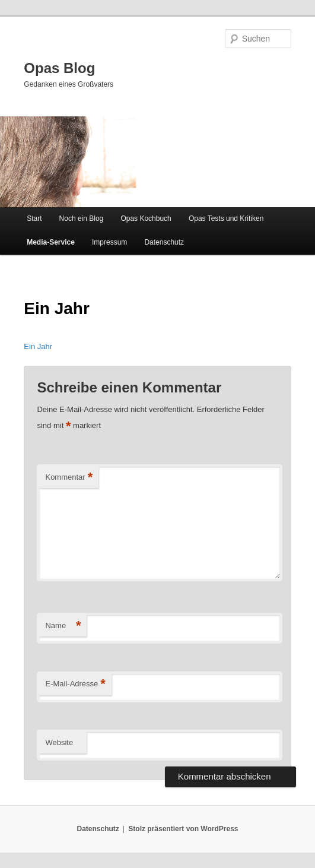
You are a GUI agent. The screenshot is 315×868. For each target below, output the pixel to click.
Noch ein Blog (82, 218)
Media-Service (51, 242)
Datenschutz (164, 242)
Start (34, 218)
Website (59, 742)
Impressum (109, 242)
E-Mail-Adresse (75, 684)
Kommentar (69, 478)
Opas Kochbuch (146, 218)
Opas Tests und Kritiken (226, 218)
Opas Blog (59, 68)
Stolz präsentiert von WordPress (183, 829)
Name (63, 626)
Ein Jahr (38, 346)
